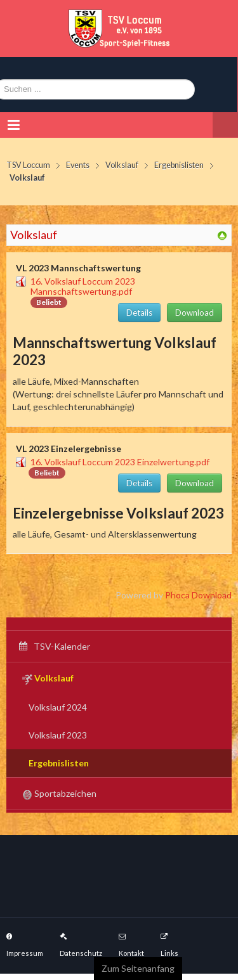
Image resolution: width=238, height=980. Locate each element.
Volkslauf (122, 165)
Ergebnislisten (179, 165)
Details (139, 313)
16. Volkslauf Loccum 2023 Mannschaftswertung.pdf (83, 286)
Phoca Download (198, 595)
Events (78, 165)
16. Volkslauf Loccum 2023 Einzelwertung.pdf (120, 462)
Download (195, 313)
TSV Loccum (28, 165)
